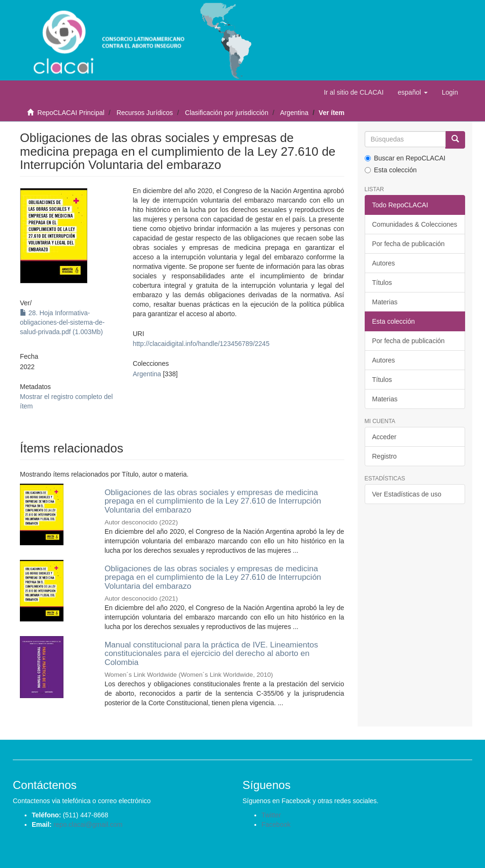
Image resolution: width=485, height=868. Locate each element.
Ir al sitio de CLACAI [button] (354, 92)
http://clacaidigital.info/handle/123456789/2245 (201, 344)
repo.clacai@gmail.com (88, 824)
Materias (385, 302)
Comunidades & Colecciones (415, 224)
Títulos (382, 283)
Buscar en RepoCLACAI (405, 158)
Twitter (271, 815)
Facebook (276, 824)
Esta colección (391, 170)
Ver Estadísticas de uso (407, 494)
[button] (413, 92)
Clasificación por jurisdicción (227, 113)
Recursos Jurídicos (145, 113)
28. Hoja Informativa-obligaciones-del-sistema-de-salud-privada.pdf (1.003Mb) (62, 322)
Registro (385, 456)
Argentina (294, 113)
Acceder (384, 437)
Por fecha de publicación (409, 244)
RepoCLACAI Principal (71, 113)
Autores (384, 263)
